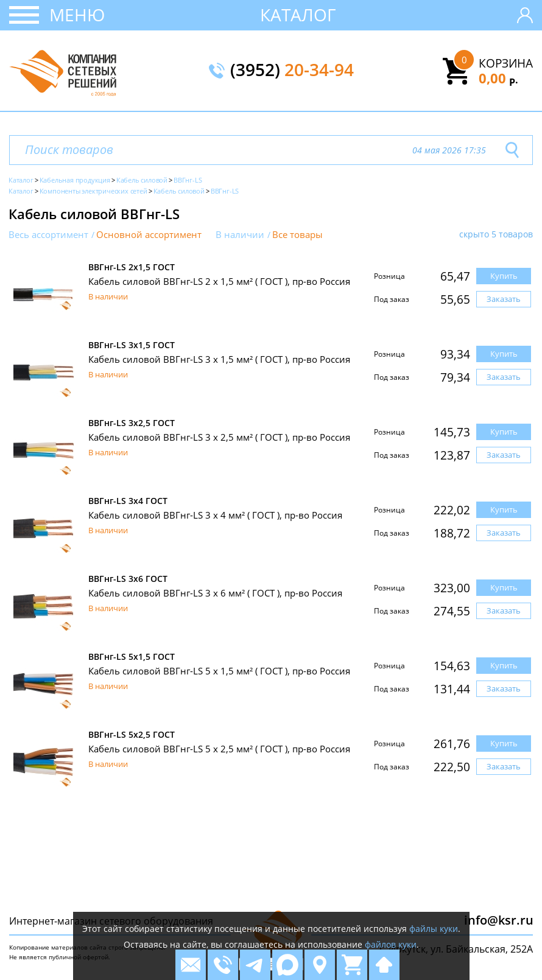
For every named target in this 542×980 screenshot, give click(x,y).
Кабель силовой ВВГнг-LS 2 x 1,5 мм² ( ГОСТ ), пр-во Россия (219, 281)
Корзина (506, 63)
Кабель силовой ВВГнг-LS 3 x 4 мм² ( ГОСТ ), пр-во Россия (215, 515)
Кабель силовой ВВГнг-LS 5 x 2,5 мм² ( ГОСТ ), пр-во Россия (219, 749)
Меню (77, 15)
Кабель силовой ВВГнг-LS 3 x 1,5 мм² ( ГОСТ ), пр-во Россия (219, 359)
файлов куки (391, 944)
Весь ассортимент (48, 235)
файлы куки (434, 929)
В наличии (240, 235)
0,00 (498, 78)
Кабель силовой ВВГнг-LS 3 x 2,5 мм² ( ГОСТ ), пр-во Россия (219, 437)
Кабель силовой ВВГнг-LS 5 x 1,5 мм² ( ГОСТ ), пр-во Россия (219, 671)
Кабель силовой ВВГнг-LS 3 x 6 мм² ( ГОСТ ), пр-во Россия (215, 593)
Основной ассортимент (149, 235)
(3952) (292, 71)
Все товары (297, 235)
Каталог (298, 15)
